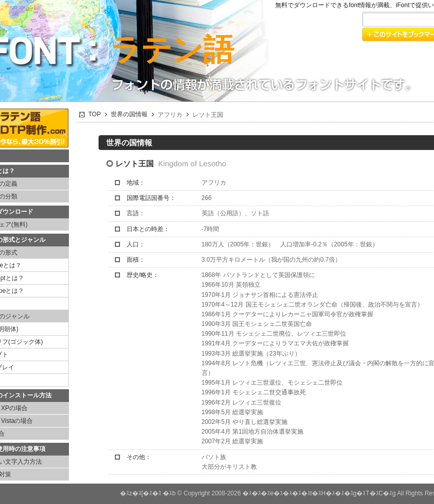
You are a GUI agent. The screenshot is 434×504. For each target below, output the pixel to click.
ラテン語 (172, 50)
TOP (94, 114)
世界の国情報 (129, 114)
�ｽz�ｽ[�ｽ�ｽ (141, 493)
